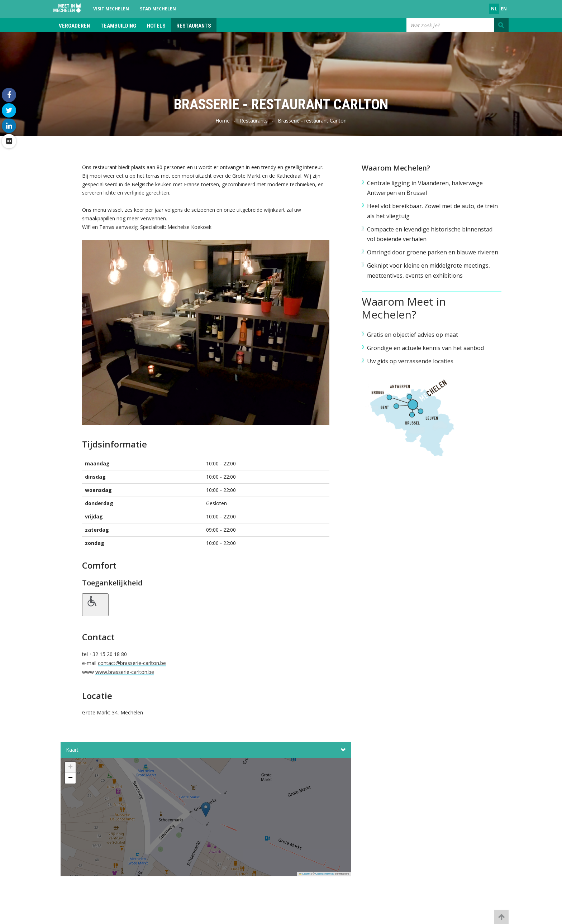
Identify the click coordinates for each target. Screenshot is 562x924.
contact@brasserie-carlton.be (132, 663)
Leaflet (305, 874)
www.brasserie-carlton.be (125, 672)
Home (223, 121)
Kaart (206, 750)
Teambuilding (118, 26)
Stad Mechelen (158, 9)
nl (494, 9)
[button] (206, 819)
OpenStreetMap (325, 874)
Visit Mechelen (111, 9)
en (504, 9)
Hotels (156, 26)
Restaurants (194, 26)
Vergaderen (74, 26)
